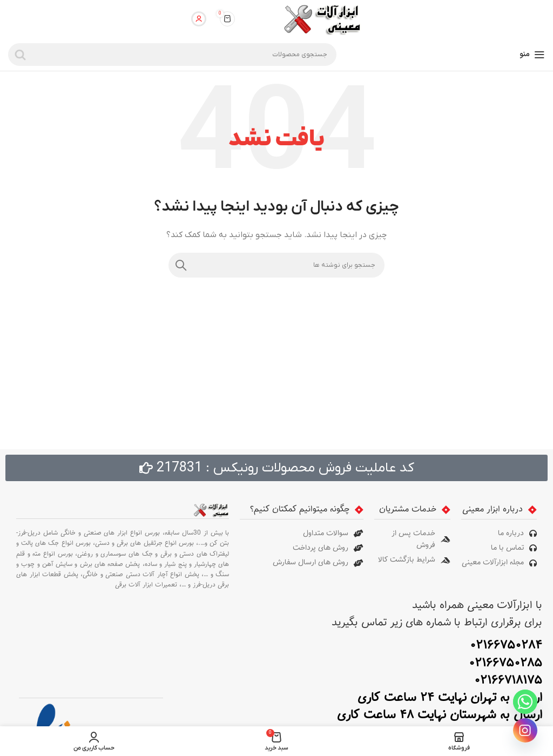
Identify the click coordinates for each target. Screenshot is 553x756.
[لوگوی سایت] (321, 19)
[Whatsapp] (525, 702)
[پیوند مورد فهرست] (499, 534)
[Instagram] (525, 730)
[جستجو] (172, 55)
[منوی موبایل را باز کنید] (532, 55)
